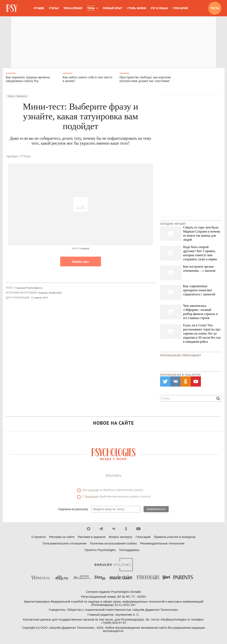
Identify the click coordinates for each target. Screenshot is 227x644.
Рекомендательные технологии (162, 545)
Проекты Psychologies (100, 551)
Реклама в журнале (92, 538)
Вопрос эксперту (121, 538)
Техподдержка (129, 551)
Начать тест (81, 263)
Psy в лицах (159, 8)
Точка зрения (73, 8)
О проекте (39, 538)
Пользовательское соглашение (65, 545)
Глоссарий (180, 8)
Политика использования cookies (113, 545)
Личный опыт (113, 8)
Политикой (92, 498)
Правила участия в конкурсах (175, 538)
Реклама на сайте (62, 538)
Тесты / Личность (17, 98)
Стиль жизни (137, 8)
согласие (94, 492)
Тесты (215, 8)
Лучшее (39, 8)
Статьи (54, 8)
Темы (91, 8)
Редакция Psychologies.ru (29, 289)
